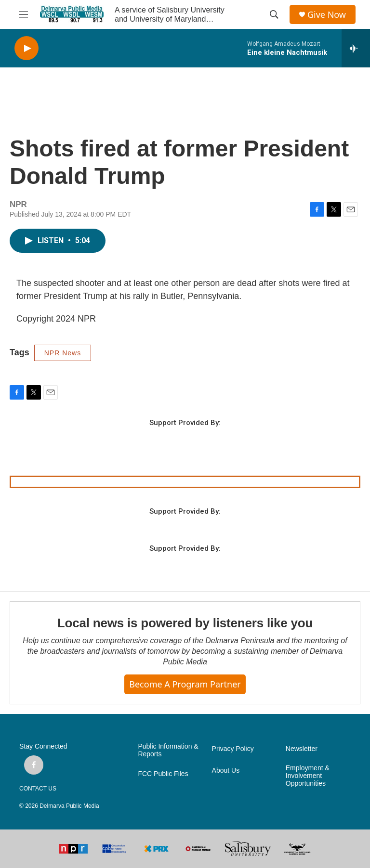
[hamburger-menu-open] (24, 14)
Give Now (327, 15)
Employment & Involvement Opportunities (308, 776)
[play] (26, 48)
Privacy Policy (233, 749)
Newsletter (302, 749)
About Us (226, 771)
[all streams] (356, 48)
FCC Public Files (163, 774)
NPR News (63, 353)
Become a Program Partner (185, 684)
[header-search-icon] (274, 14)
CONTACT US (38, 789)
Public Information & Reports (168, 750)
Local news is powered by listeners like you (185, 623)
